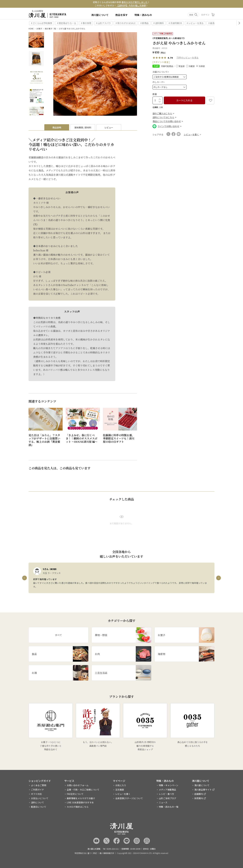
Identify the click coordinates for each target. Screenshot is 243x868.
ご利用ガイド (38, 790)
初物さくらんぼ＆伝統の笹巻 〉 (122, 2)
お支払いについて (40, 798)
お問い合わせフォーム (78, 785)
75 (178, 58)
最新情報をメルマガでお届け (81, 798)
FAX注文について (75, 794)
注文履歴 (120, 790)
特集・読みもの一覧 (169, 807)
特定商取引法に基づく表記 (86, 853)
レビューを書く (123, 794)
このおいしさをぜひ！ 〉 (122, 5)
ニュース (163, 802)
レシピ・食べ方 (166, 794)
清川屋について (100, 15)
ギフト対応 (36, 794)
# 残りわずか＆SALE (126, 23)
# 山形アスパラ (103, 23)
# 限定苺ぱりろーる (67, 23)
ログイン (205, 15)
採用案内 (199, 798)
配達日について (39, 807)
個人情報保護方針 (107, 853)
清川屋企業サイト (203, 790)
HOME (31, 29)
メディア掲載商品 (167, 790)
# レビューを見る (195, 23)
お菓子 (39, 29)
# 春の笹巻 (86, 23)
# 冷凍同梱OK (175, 23)
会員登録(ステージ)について (129, 798)
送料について (38, 802)
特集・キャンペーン (169, 785)
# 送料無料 (159, 23)
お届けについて (161, 72)
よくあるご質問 (39, 785)
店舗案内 (199, 794)
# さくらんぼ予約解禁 (42, 23)
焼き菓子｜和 (50, 29)
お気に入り (121, 785)
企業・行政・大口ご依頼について (83, 790)
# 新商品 (145, 23)
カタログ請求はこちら (78, 807)
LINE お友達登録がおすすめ (80, 802)
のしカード (159, 82)
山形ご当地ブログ (168, 798)
